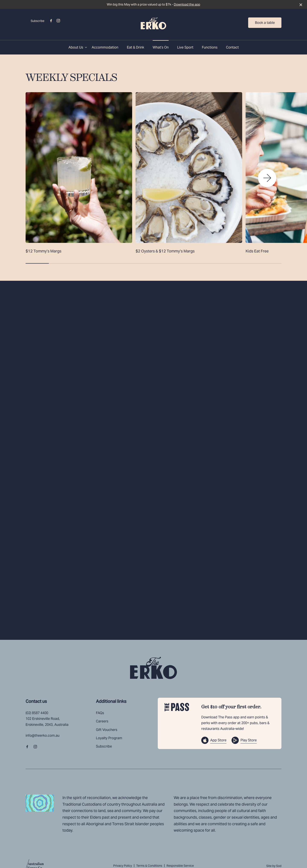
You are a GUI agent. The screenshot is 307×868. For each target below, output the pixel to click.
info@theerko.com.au (43, 736)
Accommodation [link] (105, 47)
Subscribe (38, 21)
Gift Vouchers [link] (107, 730)
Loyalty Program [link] (109, 738)
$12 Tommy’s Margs (43, 251)
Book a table (265, 23)
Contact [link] (232, 47)
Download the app (187, 4)
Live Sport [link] (185, 47)
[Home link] (153, 23)
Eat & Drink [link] (135, 47)
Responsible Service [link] (180, 866)
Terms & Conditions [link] (149, 866)
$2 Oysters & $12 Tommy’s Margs (165, 251)
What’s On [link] (161, 47)
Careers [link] (102, 721)
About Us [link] (76, 47)
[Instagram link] (58, 21)
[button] (267, 178)
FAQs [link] (100, 713)
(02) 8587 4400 (37, 713)
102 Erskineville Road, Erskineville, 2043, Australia (47, 722)
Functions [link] (210, 47)
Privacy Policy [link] (123, 866)
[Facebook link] (51, 21)
